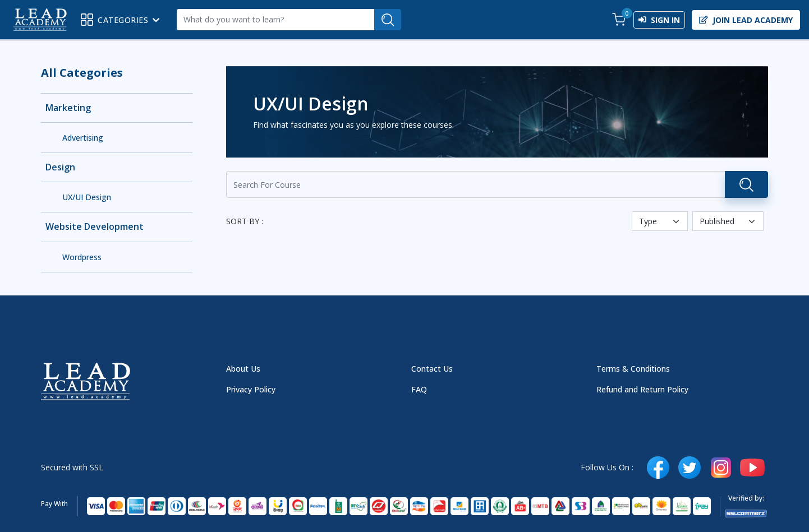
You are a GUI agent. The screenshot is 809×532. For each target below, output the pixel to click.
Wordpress (82, 257)
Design (60, 167)
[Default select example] (660, 221)
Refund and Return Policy (642, 389)
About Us (243, 369)
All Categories (82, 73)
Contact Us (432, 369)
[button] (619, 20)
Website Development (95, 227)
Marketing (68, 108)
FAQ (419, 389)
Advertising (83, 138)
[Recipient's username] (275, 20)
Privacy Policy (251, 389)
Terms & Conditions (633, 369)
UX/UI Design (87, 197)
